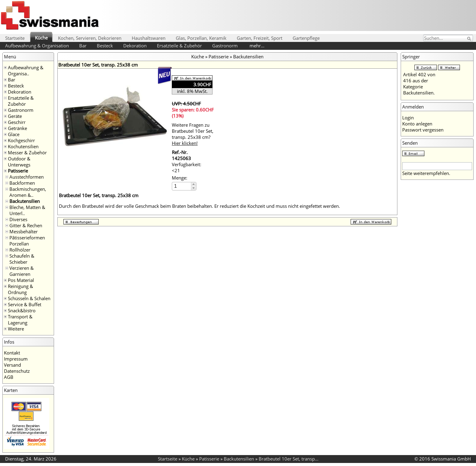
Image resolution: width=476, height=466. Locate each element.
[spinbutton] (182, 186)
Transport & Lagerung (20, 320)
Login (408, 118)
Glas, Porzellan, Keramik (201, 38)
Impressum (16, 359)
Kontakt (12, 353)
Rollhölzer (20, 250)
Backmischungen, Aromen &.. (28, 192)
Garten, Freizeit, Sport (260, 38)
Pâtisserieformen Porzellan (27, 241)
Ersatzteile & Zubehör (179, 46)
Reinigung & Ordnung (20, 289)
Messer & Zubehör (27, 152)
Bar (83, 46)
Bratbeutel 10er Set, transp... (289, 459)
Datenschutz (17, 371)
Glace (14, 134)
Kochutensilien (23, 146)
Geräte (15, 116)
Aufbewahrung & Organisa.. (26, 70)
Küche (41, 38)
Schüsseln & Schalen (29, 298)
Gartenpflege (306, 38)
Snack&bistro (22, 310)
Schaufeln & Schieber (22, 259)
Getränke (17, 128)
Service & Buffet (25, 304)
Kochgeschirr (21, 140)
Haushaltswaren (149, 38)
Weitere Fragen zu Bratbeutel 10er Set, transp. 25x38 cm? (193, 134)
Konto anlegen (417, 124)
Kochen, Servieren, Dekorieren (90, 38)
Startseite (15, 38)
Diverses (18, 219)
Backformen (22, 183)
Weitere (16, 329)
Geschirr (17, 122)
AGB (9, 377)
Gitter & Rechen (26, 225)
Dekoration (135, 46)
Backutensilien (25, 201)
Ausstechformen (27, 177)
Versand (12, 365)
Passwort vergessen (423, 130)
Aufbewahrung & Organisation (37, 46)
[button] (194, 184)
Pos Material (21, 280)
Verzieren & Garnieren (22, 271)
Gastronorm (225, 46)
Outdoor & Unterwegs (19, 162)
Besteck (105, 46)
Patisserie (18, 171)
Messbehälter (24, 231)
